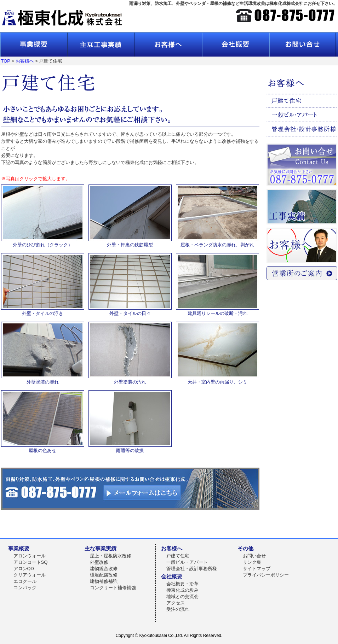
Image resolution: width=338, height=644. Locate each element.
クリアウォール (30, 575)
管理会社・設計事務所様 (192, 569)
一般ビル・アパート (187, 562)
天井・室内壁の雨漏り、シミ (217, 379)
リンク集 (252, 562)
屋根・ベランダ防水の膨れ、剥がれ (217, 242)
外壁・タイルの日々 (130, 311)
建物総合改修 (104, 569)
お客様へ (25, 61)
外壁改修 (99, 562)
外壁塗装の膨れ (43, 379)
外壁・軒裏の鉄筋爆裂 (130, 242)
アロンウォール (30, 556)
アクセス (176, 603)
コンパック (25, 588)
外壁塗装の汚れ (130, 379)
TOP (6, 61)
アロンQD (24, 569)
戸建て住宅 (178, 556)
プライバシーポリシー (266, 575)
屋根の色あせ (43, 448)
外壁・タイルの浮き (43, 311)
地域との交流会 (182, 596)
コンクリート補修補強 (113, 588)
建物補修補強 (104, 581)
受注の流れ (178, 609)
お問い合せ (254, 556)
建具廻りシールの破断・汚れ (217, 311)
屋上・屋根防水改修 (111, 556)
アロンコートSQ (31, 562)
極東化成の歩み (182, 590)
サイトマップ (257, 569)
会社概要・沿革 (182, 584)
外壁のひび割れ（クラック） (43, 242)
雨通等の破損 (130, 448)
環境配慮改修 (104, 575)
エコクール (25, 581)
